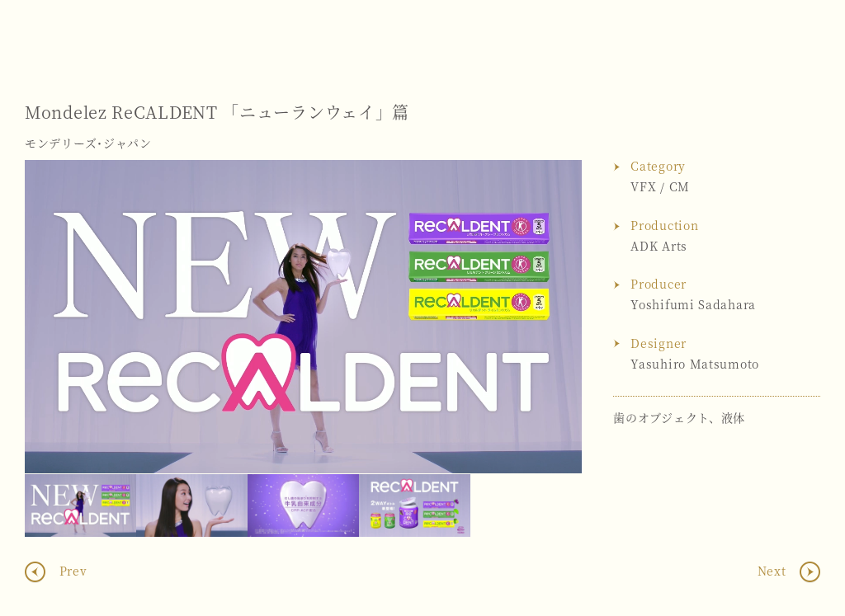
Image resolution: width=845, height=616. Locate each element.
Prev (71, 571)
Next (553, 317)
